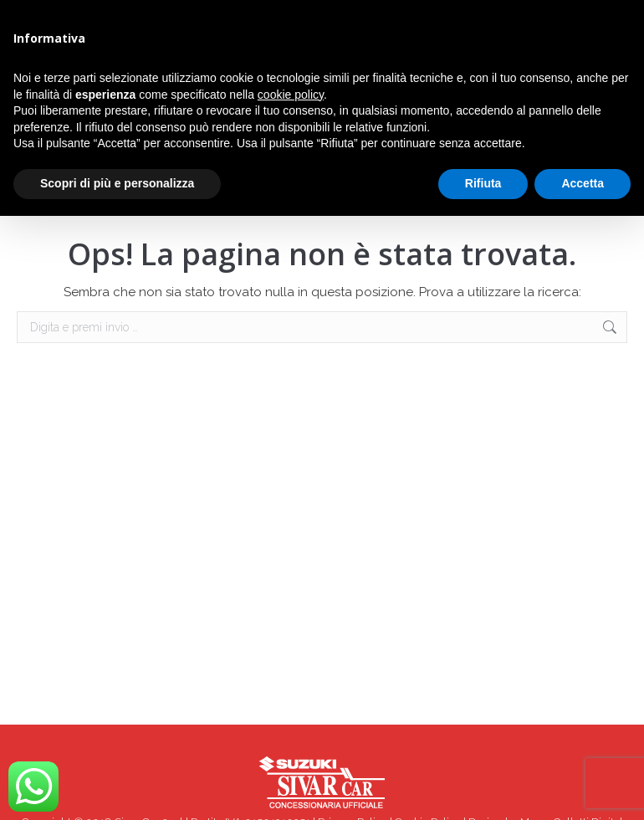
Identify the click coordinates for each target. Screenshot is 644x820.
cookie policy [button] (291, 95)
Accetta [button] (583, 183)
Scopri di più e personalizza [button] (117, 183)
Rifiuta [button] (483, 183)
